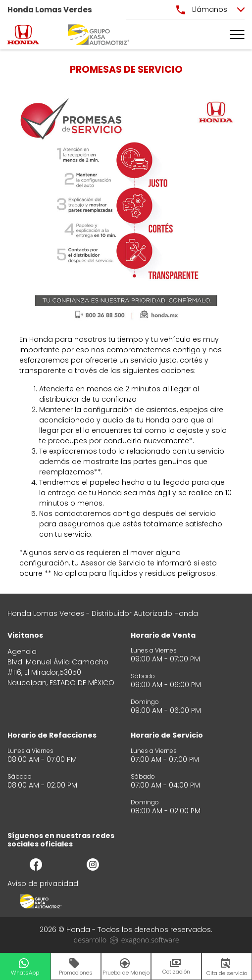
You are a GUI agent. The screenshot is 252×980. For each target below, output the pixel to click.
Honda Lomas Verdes (50, 10)
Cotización (176, 967)
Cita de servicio (227, 967)
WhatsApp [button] (25, 967)
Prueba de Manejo (126, 967)
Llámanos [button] (202, 9)
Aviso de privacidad (43, 884)
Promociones (76, 967)
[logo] (23, 35)
